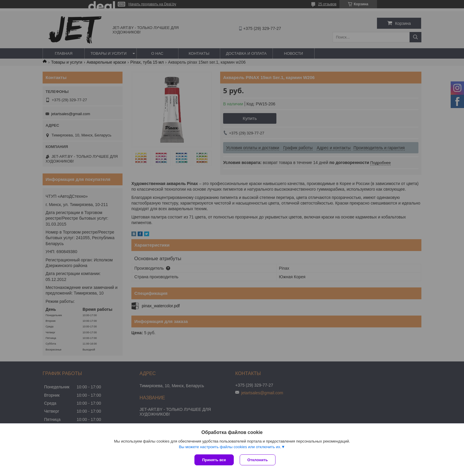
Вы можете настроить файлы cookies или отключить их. (230, 447)
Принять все (214, 460)
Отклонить (258, 460)
